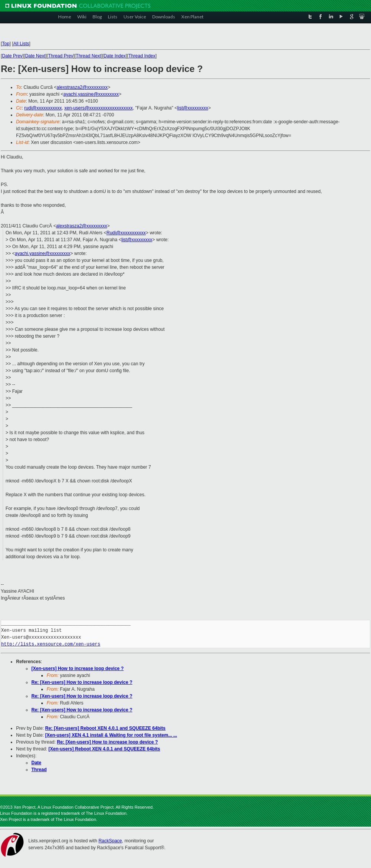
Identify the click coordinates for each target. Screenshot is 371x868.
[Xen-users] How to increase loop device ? (77, 669)
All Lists (21, 44)
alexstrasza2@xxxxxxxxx (82, 87)
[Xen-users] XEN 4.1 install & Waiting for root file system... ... (111, 735)
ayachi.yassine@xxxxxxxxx (91, 94)
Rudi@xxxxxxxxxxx (126, 233)
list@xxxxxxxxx (193, 108)
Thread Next (88, 56)
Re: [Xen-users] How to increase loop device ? (82, 682)
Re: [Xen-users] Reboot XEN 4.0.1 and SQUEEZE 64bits (105, 728)
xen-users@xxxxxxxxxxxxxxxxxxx (98, 108)
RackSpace (110, 841)
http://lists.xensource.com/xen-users (51, 644)
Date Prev (12, 56)
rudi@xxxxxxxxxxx (43, 108)
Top (6, 44)
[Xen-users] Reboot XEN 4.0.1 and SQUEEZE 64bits (104, 749)
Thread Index (142, 56)
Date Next (35, 56)
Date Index (115, 56)
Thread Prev (60, 56)
